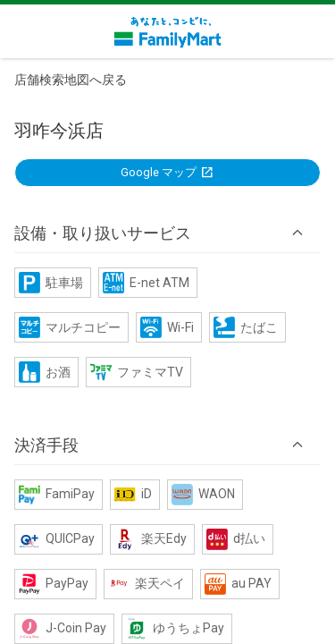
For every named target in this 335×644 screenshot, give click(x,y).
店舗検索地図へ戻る (71, 80)
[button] (167, 233)
